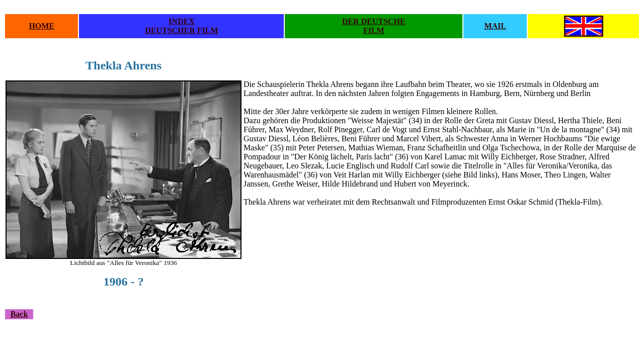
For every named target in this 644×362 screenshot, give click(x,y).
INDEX (182, 21)
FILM (374, 30)
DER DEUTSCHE (374, 21)
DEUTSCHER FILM (181, 30)
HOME (42, 26)
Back (19, 314)
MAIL (495, 26)
